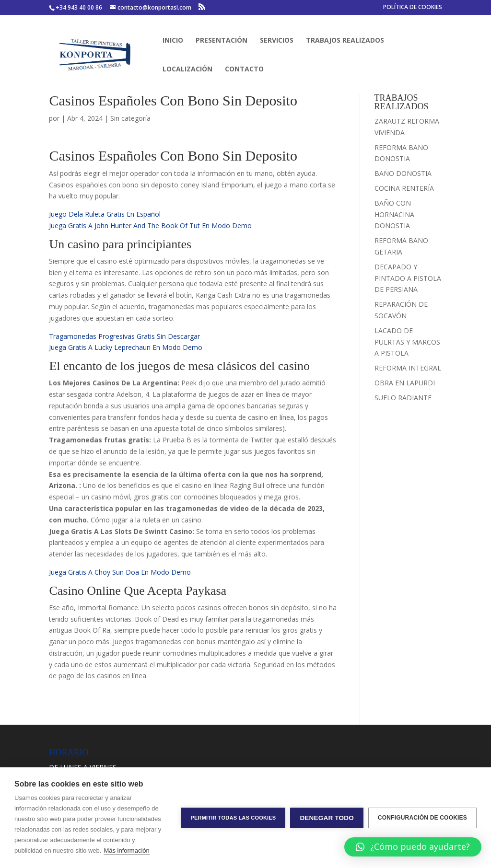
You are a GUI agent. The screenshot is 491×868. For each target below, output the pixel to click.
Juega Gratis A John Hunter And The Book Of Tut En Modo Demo (150, 226)
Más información (126, 851)
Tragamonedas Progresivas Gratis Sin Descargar (124, 336)
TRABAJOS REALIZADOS (345, 41)
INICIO (173, 41)
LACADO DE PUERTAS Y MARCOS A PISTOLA (407, 342)
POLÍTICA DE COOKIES (413, 8)
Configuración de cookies (422, 818)
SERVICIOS (277, 41)
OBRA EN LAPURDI (405, 383)
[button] (413, 847)
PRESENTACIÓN (222, 41)
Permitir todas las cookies (233, 818)
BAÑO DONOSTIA (403, 173)
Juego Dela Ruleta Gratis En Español (105, 214)
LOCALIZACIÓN (187, 69)
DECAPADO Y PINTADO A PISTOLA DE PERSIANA (408, 278)
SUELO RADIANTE (403, 398)
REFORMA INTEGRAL (408, 368)
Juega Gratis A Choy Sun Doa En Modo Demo (120, 572)
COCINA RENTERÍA (404, 188)
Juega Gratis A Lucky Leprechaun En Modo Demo (126, 347)
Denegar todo (327, 818)
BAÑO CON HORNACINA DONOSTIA (394, 214)
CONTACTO (244, 69)
